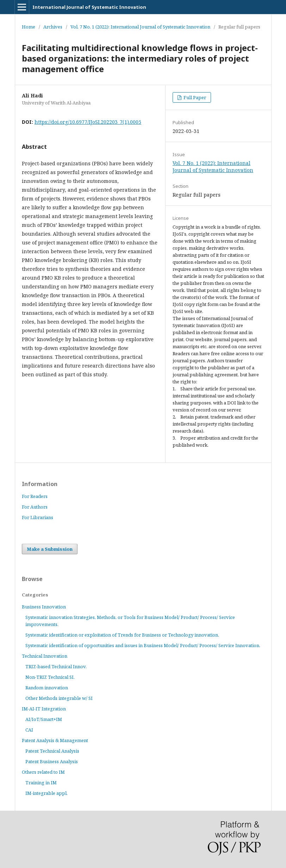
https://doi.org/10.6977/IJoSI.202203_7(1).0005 (88, 122)
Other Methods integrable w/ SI (59, 698)
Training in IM (41, 783)
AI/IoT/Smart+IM (44, 719)
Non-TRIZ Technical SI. (50, 677)
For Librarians (38, 517)
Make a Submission (50, 549)
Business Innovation (44, 607)
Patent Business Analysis (52, 761)
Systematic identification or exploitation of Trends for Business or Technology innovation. (122, 635)
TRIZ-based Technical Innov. (56, 666)
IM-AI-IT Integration (44, 709)
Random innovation (47, 688)
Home (29, 27)
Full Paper (194, 97)
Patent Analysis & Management (55, 740)
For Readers (35, 496)
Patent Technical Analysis (52, 751)
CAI (29, 730)
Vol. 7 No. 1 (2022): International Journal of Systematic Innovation (140, 27)
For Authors (35, 507)
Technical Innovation (45, 656)
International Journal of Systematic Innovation (89, 7)
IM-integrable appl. (46, 793)
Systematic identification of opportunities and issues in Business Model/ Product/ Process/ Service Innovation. (143, 645)
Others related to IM (43, 772)
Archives (53, 27)
